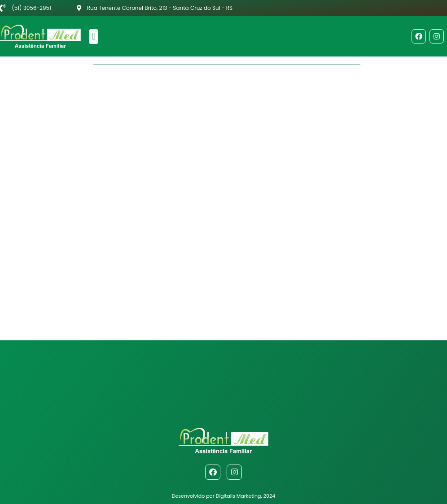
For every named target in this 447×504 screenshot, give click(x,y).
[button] (94, 37)
